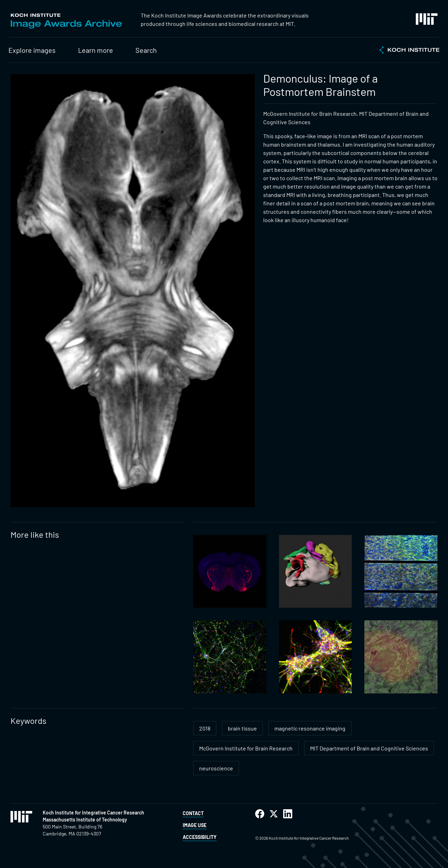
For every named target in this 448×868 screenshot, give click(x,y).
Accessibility (200, 837)
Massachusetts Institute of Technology (85, 820)
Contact (193, 813)
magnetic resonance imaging (310, 728)
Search (146, 50)
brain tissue (242, 728)
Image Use (195, 825)
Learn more (96, 50)
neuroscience (216, 768)
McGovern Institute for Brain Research (246, 748)
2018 (205, 728)
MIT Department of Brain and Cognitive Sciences (369, 748)
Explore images (32, 50)
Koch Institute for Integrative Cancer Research (93, 813)
